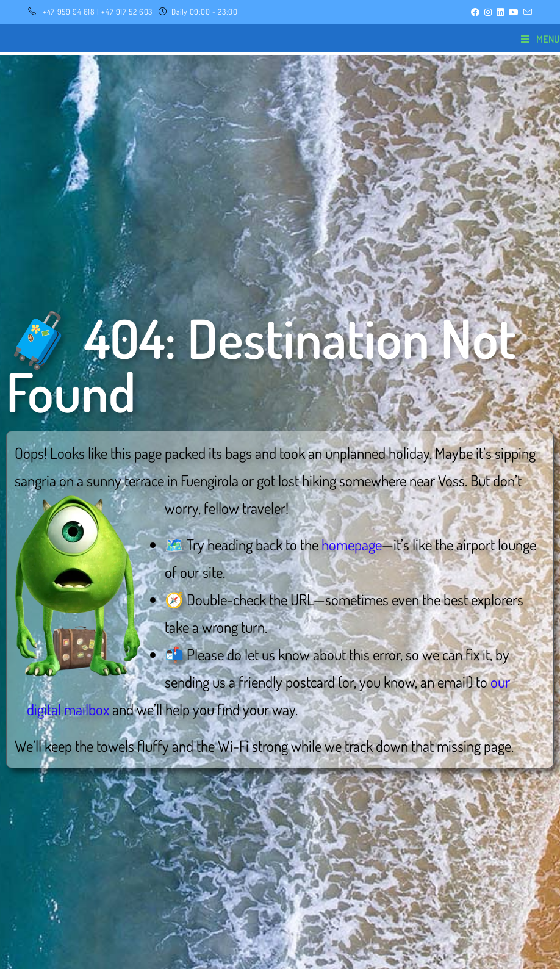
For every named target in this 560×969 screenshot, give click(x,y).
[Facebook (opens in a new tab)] (475, 12)
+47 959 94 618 (69, 12)
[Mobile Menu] (540, 39)
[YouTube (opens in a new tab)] (514, 12)
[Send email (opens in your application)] (526, 12)
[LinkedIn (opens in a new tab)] (500, 12)
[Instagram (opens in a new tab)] (488, 12)
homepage (352, 544)
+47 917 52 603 (127, 12)
